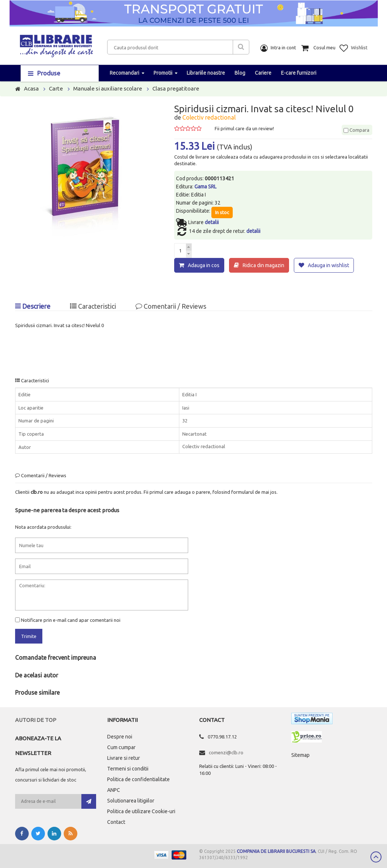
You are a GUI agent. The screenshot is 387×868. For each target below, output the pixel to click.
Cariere (263, 73)
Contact (116, 822)
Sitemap (300, 755)
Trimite (29, 636)
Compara (356, 130)
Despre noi (120, 737)
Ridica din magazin (263, 265)
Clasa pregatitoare (176, 88)
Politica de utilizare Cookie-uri (141, 811)
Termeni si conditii (128, 769)
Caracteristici (93, 306)
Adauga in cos (204, 265)
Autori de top (36, 720)
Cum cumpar (121, 747)
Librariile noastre (206, 73)
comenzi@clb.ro (226, 752)
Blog (240, 73)
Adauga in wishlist (328, 265)
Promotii (163, 73)
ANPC (114, 790)
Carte (56, 88)
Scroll (376, 857)
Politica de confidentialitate (138, 779)
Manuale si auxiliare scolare (108, 88)
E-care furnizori (299, 73)
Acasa (31, 88)
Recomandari (124, 73)
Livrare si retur (124, 758)
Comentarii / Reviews (171, 306)
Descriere (33, 306)
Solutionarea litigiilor (131, 801)
